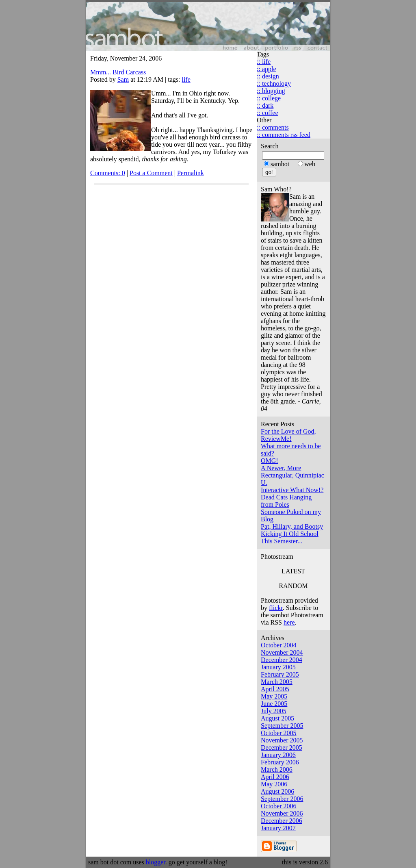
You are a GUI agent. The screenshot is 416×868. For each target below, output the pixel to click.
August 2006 (277, 791)
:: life (264, 62)
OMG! (270, 461)
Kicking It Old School (290, 534)
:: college (269, 98)
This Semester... (282, 541)
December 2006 (282, 821)
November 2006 (282, 813)
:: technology (274, 84)
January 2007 (278, 828)
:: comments (273, 127)
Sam (123, 79)
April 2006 (275, 777)
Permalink (191, 173)
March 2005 (277, 682)
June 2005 (274, 704)
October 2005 (279, 733)
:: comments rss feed (284, 135)
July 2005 (274, 711)
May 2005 (274, 696)
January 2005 (278, 667)
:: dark (265, 105)
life (186, 79)
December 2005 (282, 748)
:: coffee (268, 113)
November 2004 (282, 652)
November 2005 (282, 740)
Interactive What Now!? (292, 490)
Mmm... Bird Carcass (118, 72)
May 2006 (274, 784)
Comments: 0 (108, 173)
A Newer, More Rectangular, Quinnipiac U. (292, 475)
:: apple (266, 69)
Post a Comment (151, 173)
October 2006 (279, 806)
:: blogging (271, 91)
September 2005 (282, 726)
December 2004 (282, 660)
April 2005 (275, 689)
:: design (268, 76)
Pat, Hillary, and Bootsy (292, 526)
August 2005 (277, 718)
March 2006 (277, 769)
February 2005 (280, 674)
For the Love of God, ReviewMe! (288, 435)
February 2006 (280, 762)
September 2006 (282, 799)
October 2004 (279, 645)
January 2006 (278, 755)
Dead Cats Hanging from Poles (286, 501)
